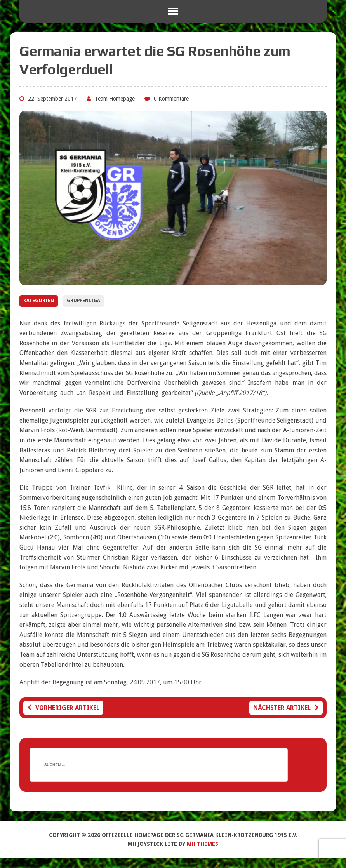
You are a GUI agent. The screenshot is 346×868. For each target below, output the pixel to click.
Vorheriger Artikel (63, 708)
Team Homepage (115, 99)
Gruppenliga (83, 301)
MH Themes (203, 844)
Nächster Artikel (286, 708)
